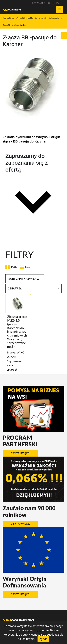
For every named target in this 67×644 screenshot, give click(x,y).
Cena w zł (15, 288)
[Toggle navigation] (60, 9)
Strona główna (8, 18)
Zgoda (43, 639)
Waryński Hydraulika (25, 18)
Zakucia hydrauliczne (53, 18)
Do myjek (39, 18)
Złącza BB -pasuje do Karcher (14, 25)
